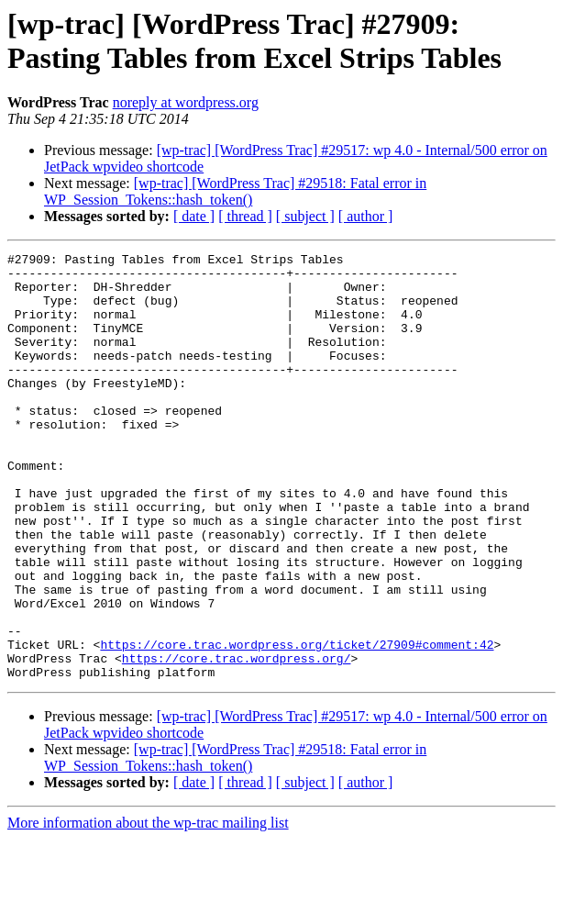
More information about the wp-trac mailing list (148, 908)
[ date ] (194, 216)
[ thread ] (245, 216)
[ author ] (366, 216)
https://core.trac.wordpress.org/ (237, 740)
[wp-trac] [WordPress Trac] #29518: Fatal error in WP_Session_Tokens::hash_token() (235, 191)
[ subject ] (305, 216)
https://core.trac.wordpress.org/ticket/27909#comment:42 (297, 724)
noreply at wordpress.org (186, 102)
